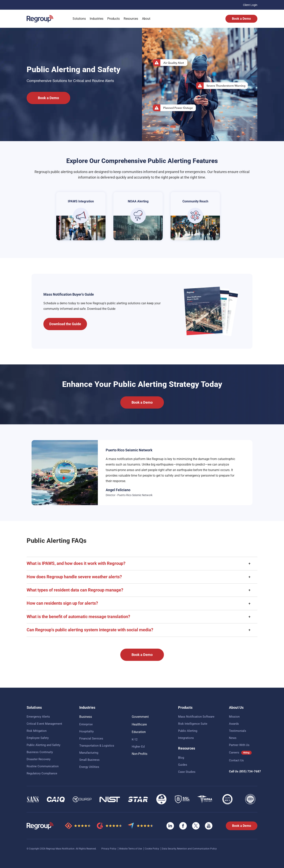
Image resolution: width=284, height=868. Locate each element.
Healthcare (139, 724)
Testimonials (238, 731)
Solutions (79, 19)
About (146, 19)
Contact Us (236, 760)
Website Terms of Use (131, 849)
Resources (131, 19)
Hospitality (86, 731)
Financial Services (91, 739)
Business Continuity (40, 752)
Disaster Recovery (39, 759)
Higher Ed (138, 747)
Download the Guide (65, 324)
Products (114, 19)
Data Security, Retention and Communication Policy (189, 849)
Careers (234, 753)
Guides (183, 765)
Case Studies (187, 772)
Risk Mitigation (37, 731)
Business (86, 717)
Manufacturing (89, 753)
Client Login (250, 5)
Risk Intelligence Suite (193, 724)
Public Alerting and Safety (43, 745)
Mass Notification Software (196, 717)
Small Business (89, 760)
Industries (97, 19)
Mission (234, 717)
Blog (181, 758)
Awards (234, 724)
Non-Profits (140, 754)
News (233, 738)
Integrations (186, 738)
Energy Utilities (89, 767)
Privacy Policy (109, 849)
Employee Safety (38, 738)
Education (139, 732)
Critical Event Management (44, 724)
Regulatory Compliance (42, 773)
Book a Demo (241, 19)
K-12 (135, 739)
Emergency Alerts (38, 717)
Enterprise (86, 724)
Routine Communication (43, 766)
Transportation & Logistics (97, 746)
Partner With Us (239, 745)
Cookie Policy (152, 849)
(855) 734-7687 (250, 771)
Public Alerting (188, 731)
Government (140, 717)
